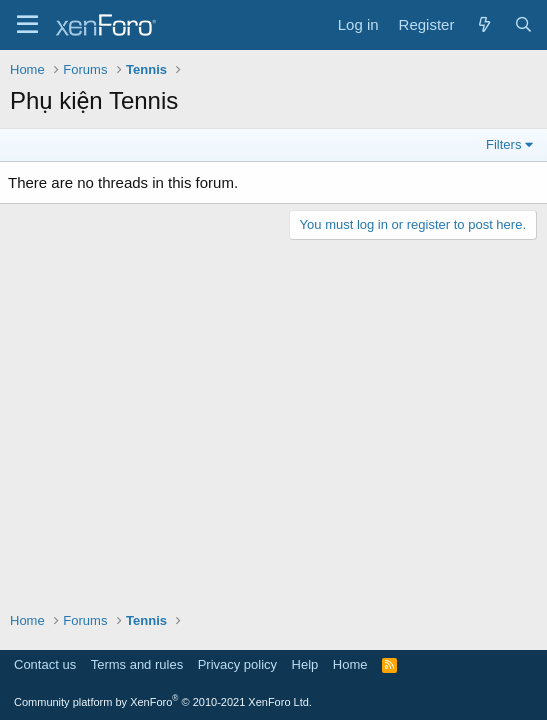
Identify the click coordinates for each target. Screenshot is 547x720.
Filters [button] (503, 144)
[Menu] (27, 25)
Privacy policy (237, 664)
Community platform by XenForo (163, 702)
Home (350, 664)
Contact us (45, 664)
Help (305, 664)
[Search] (523, 24)
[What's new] (483, 24)
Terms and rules (137, 664)
